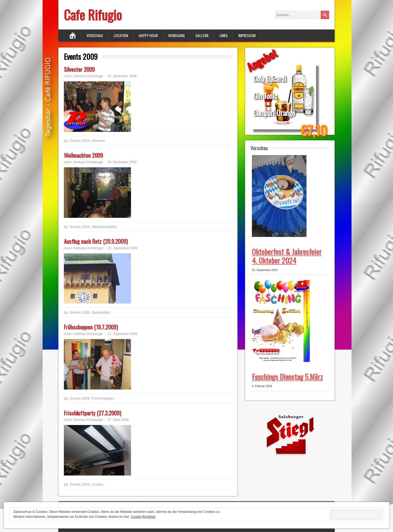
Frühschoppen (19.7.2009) (91, 327)
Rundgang (177, 35)
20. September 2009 (122, 248)
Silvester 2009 (79, 69)
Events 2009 (80, 141)
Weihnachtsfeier (104, 227)
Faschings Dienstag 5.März (287, 377)
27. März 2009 (118, 420)
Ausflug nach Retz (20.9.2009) (96, 241)
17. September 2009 (122, 334)
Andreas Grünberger (88, 76)
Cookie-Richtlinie (143, 517)
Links (224, 35)
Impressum (247, 35)
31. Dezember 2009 (122, 76)
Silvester (99, 141)
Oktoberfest (101, 312)
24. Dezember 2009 (122, 162)
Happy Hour (148, 35)
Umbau (97, 484)
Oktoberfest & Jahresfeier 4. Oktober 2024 (287, 256)
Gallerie (202, 35)
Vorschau (95, 35)
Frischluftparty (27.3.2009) (93, 413)
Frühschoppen (103, 398)
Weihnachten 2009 (83, 155)
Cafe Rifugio (93, 15)
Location (121, 35)
